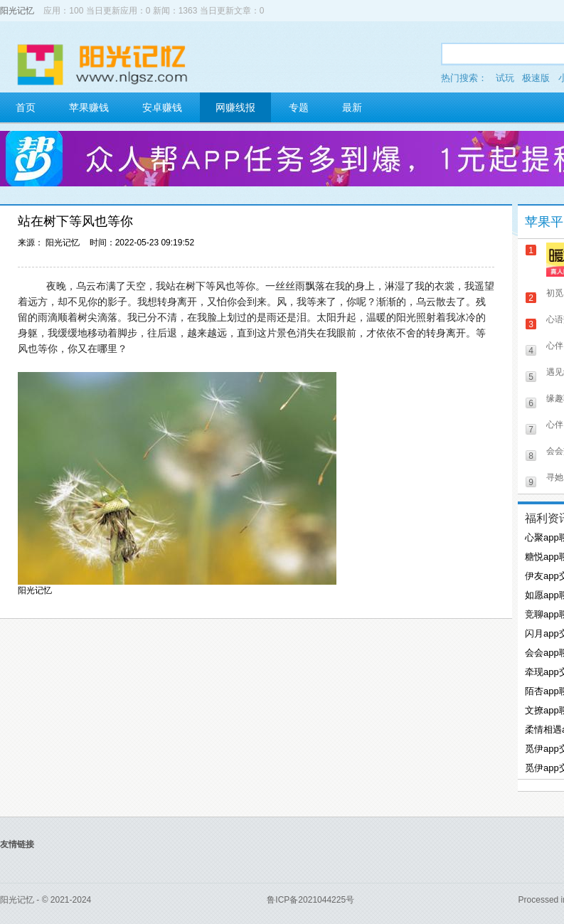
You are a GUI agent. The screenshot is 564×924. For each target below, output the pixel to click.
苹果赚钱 (89, 107)
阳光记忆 (17, 11)
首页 (26, 107)
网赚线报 (235, 107)
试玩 (505, 78)
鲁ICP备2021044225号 (310, 900)
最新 (352, 107)
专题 (299, 107)
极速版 (536, 78)
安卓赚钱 (162, 107)
